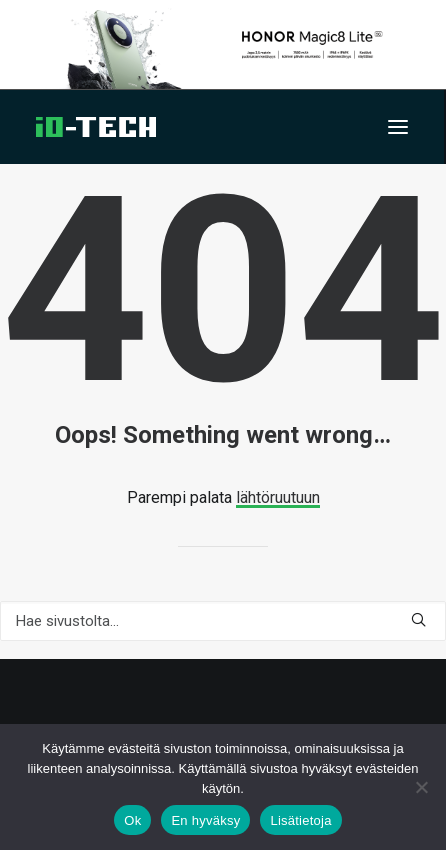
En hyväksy (205, 820)
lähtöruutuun (278, 497)
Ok (132, 820)
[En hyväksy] (421, 787)
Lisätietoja (300, 820)
